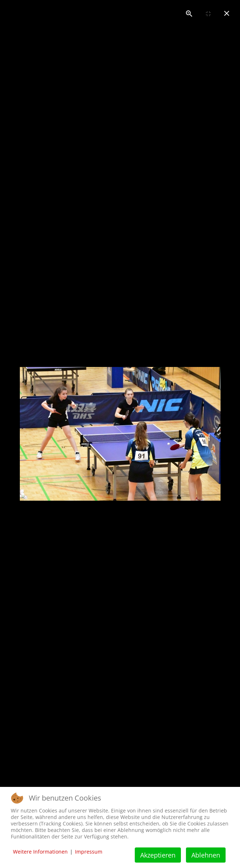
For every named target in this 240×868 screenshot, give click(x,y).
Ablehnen (206, 855)
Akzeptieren (158, 855)
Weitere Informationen (40, 852)
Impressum (89, 852)
